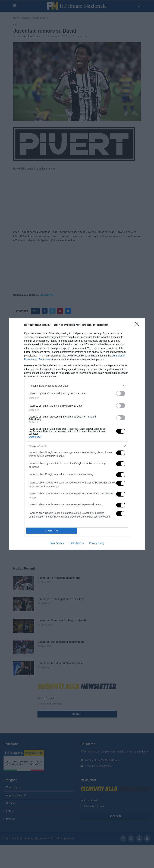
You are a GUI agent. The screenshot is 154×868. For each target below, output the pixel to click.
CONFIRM (52, 531)
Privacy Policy (97, 543)
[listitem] (77, 386)
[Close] (138, 325)
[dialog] (77, 434)
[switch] (121, 393)
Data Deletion (57, 543)
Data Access (77, 543)
